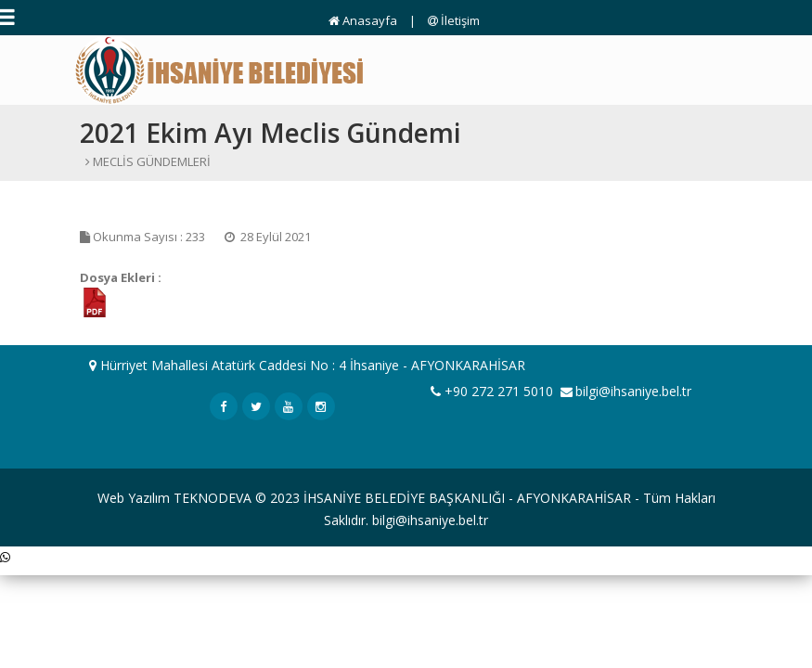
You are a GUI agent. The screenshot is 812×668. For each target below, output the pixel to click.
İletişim (454, 20)
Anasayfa (363, 20)
